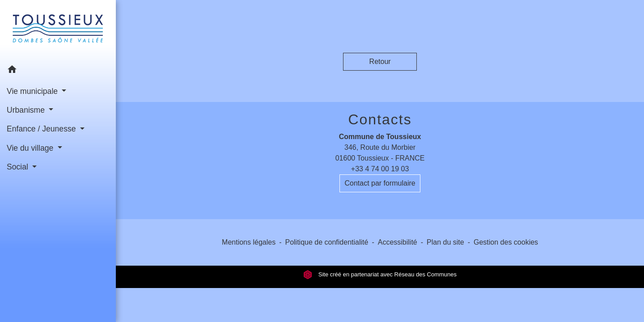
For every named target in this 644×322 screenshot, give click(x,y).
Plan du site (445, 242)
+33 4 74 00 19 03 (380, 169)
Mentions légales (249, 242)
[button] (58, 71)
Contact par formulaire (380, 183)
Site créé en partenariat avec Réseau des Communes (380, 274)
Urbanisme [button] (27, 110)
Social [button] (19, 167)
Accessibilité (398, 242)
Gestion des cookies (506, 242)
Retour (380, 61)
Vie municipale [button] (33, 91)
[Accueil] (58, 30)
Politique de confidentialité (326, 242)
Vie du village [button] (31, 148)
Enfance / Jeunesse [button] (42, 129)
